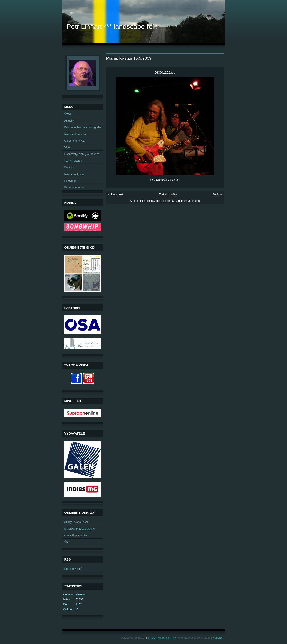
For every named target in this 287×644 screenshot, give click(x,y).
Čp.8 (67, 542)
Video (68, 147)
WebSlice (163, 638)
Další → (218, 194)
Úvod (68, 114)
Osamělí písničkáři (76, 535)
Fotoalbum (71, 181)
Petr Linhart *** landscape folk (112, 27)
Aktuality (70, 121)
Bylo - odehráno (74, 187)
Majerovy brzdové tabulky (80, 529)
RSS (152, 638)
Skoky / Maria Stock (77, 522)
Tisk (174, 638)
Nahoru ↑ (218, 638)
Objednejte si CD (75, 141)
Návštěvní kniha (74, 174)
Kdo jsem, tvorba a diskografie (83, 127)
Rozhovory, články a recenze (82, 154)
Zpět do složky (168, 194)
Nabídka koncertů (75, 134)
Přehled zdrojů (73, 569)
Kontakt (69, 167)
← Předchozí (115, 194)
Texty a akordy (73, 161)
